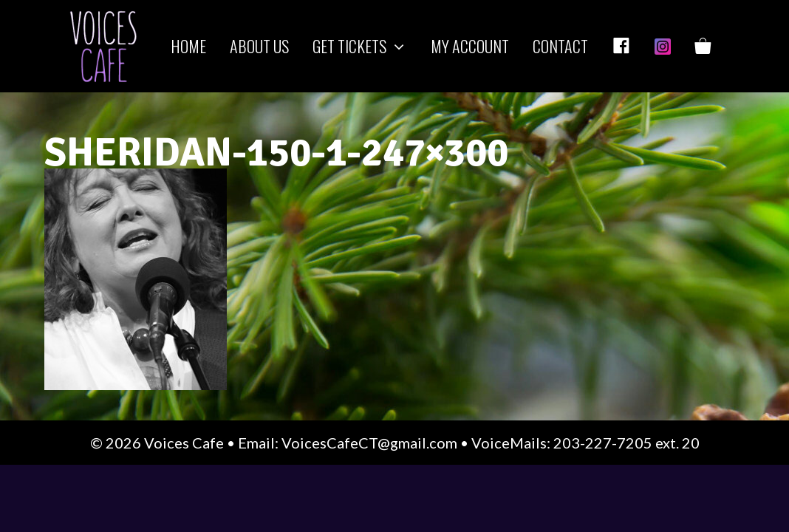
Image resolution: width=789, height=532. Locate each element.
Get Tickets (366, 46)
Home (188, 46)
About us (259, 46)
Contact (560, 46)
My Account (470, 46)
